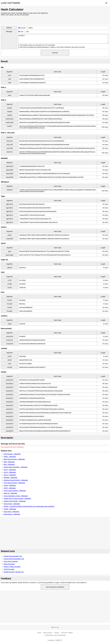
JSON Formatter (9, 569)
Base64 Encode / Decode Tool (14, 572)
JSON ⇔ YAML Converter (12, 567)
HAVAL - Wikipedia (10, 509)
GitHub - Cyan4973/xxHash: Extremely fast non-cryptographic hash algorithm (29, 506)
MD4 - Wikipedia (9, 462)
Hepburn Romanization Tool (13, 556)
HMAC (31, 28)
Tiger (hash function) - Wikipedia (14, 483)
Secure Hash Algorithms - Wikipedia (15, 467)
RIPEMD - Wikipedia (10, 478)
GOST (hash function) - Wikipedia (15, 491)
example (63, 39)
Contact (56, 633)
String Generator (9, 564)
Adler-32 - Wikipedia (10, 493)
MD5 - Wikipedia (9, 464)
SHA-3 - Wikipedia (10, 475)
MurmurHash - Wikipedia (12, 504)
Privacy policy (48, 633)
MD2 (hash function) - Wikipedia (14, 459)
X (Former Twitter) (67, 633)
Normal (23, 28)
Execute (55, 53)
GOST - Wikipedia (10, 488)
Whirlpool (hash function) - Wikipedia (16, 480)
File (28, 32)
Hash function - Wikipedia (12, 454)
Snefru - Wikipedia (10, 485)
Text (22, 32)
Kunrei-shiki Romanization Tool (14, 559)
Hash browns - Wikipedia (12, 514)
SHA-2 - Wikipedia (10, 472)
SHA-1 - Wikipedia (10, 470)
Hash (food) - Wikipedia (11, 512)
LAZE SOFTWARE (10, 3)
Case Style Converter (11, 561)
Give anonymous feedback (55, 587)
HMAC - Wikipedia (10, 457)
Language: (51, 640)
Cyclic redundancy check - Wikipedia (16, 496)
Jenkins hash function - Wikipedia (15, 501)
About (39, 633)
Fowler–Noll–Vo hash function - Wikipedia (17, 498)
